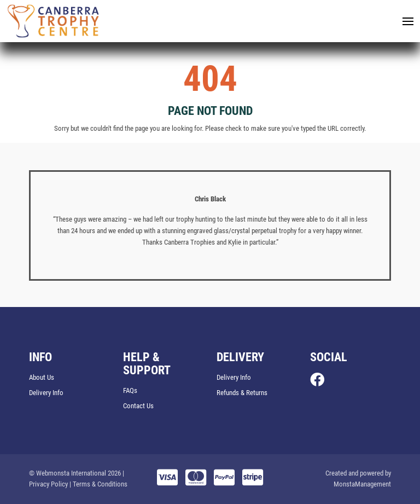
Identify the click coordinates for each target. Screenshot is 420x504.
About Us (42, 377)
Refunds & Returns (242, 393)
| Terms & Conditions (98, 484)
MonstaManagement (362, 484)
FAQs (130, 390)
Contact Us (138, 406)
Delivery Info (46, 393)
